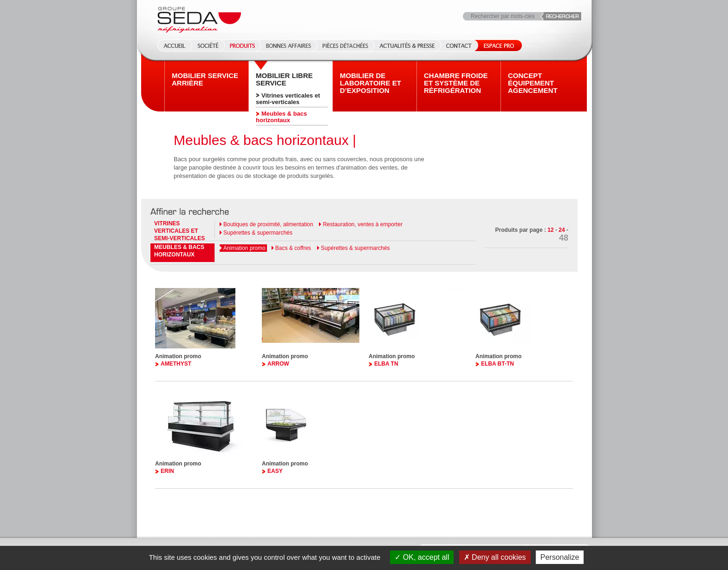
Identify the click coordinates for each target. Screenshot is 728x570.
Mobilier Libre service (284, 79)
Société (208, 46)
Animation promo (244, 248)
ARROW (278, 364)
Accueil (172, 46)
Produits (242, 46)
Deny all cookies (495, 557)
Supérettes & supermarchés (258, 233)
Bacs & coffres (293, 248)
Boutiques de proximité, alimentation (268, 224)
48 (564, 238)
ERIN (167, 471)
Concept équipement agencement (533, 83)
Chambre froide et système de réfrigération (456, 83)
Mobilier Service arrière (205, 79)
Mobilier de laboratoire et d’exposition (370, 83)
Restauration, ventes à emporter (362, 224)
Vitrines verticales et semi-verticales (288, 99)
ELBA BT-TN (497, 364)
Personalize (560, 557)
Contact (459, 46)
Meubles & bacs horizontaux (281, 117)
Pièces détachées (345, 46)
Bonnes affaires (289, 46)
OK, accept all (422, 557)
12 (550, 230)
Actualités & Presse (407, 46)
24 (562, 230)
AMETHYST (176, 364)
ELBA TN (386, 364)
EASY (275, 471)
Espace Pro (497, 46)
